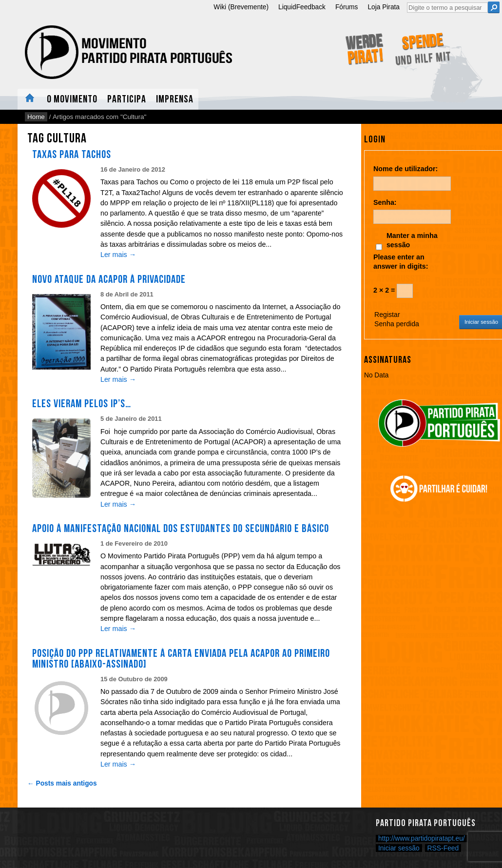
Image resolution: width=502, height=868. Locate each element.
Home (30, 99)
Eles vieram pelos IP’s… (82, 404)
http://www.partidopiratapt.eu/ (422, 838)
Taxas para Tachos (72, 155)
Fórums (347, 7)
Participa (127, 99)
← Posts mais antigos (62, 783)
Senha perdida (397, 324)
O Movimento (72, 99)
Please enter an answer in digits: (401, 262)
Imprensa (175, 99)
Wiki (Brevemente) (241, 7)
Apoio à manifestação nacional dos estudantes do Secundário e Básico (181, 529)
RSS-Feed (443, 848)
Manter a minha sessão (412, 240)
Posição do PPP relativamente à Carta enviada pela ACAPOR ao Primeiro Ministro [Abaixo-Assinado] (181, 659)
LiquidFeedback (302, 7)
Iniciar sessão (399, 848)
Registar (387, 315)
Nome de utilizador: (405, 169)
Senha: (385, 202)
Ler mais (118, 255)
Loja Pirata (384, 7)
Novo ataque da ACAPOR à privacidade (109, 279)
